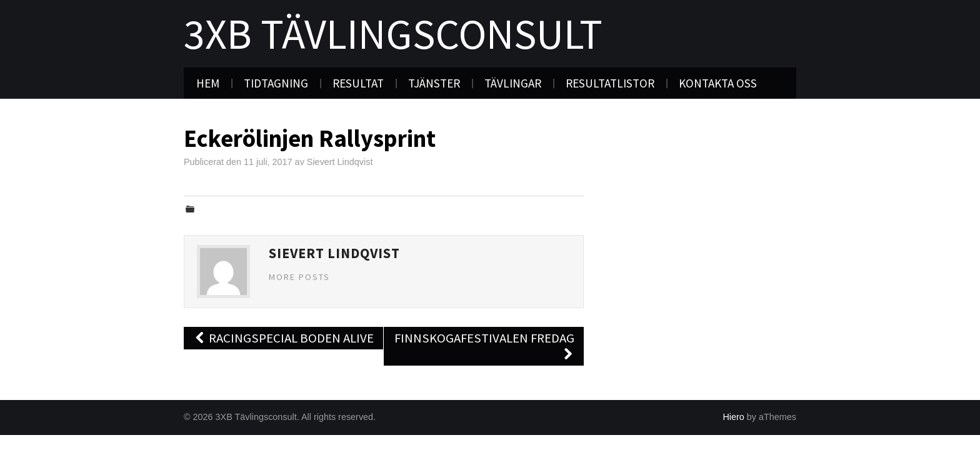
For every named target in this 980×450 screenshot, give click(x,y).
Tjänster (434, 83)
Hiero (733, 417)
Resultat (358, 83)
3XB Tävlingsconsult (393, 34)
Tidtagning (276, 83)
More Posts (299, 277)
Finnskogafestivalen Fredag (484, 346)
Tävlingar (513, 83)
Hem (208, 83)
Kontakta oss (718, 83)
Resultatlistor (610, 83)
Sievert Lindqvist (340, 162)
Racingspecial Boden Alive (283, 338)
